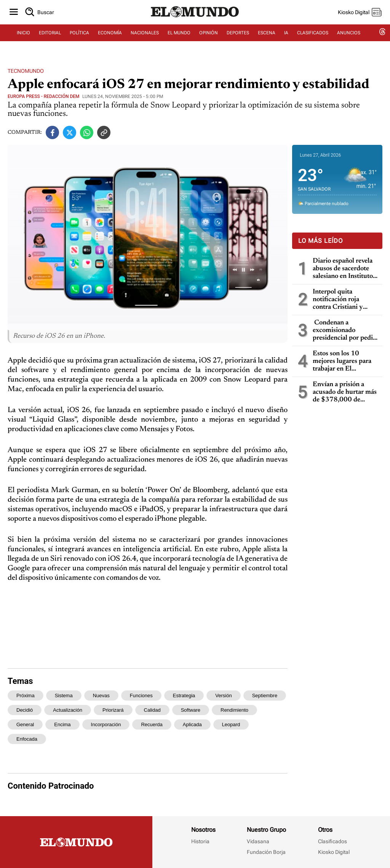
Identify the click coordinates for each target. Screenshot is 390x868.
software (191, 710)
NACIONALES (145, 37)
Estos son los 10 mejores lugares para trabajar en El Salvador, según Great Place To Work (344, 362)
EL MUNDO (179, 37)
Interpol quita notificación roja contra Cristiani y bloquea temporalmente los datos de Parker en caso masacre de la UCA (339, 300)
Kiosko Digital (334, 852)
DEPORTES (238, 37)
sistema (64, 696)
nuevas (101, 696)
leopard (231, 724)
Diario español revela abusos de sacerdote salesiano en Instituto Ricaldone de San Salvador (343, 269)
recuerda (152, 724)
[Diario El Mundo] (195, 21)
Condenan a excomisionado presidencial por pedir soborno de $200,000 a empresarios (345, 331)
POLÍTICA (79, 37)
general (25, 724)
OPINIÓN (209, 37)
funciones (141, 696)
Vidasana (258, 841)
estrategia (184, 696)
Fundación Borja (266, 852)
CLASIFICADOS (313, 37)
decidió (25, 710)
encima (62, 724)
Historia (200, 841)
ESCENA (267, 37)
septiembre (265, 696)
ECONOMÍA (110, 37)
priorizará (113, 710)
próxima (26, 696)
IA (286, 37)
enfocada (27, 739)
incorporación (106, 724)
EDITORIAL (50, 37)
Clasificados (332, 841)
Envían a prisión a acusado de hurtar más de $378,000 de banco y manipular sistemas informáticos (345, 392)
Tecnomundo (26, 71)
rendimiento (234, 710)
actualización (68, 710)
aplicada (192, 724)
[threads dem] (382, 37)
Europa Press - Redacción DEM (44, 96)
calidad (152, 710)
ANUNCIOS (349, 37)
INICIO (23, 37)
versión (223, 696)
